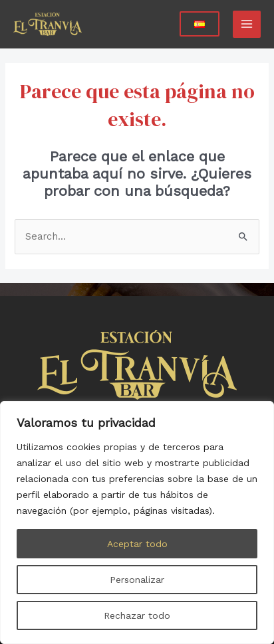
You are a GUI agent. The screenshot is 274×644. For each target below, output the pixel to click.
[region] (137, 523)
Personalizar (137, 580)
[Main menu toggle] (247, 25)
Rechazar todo (137, 615)
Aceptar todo (137, 544)
